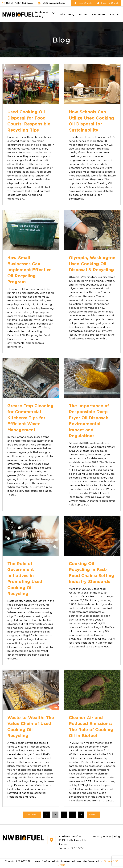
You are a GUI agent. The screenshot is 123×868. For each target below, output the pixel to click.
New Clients (83, 3)
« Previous (32, 815)
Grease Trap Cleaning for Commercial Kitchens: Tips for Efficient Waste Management (30, 418)
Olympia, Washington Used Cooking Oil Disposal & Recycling (92, 264)
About (83, 14)
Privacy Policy (102, 837)
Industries (65, 14)
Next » (93, 815)
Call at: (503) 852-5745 (18, 3)
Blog (117, 837)
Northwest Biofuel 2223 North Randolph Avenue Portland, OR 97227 (67, 842)
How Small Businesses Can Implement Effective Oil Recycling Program (29, 270)
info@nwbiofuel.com (52, 3)
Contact (115, 14)
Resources (99, 14)
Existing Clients (108, 3)
